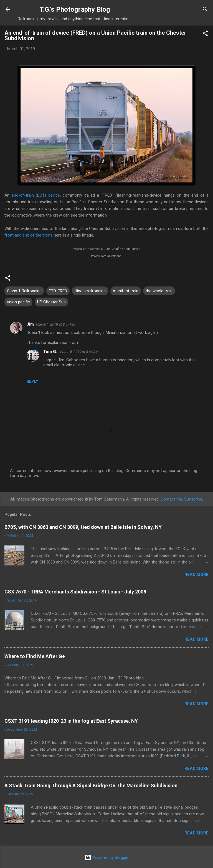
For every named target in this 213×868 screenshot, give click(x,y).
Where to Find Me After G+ (35, 656)
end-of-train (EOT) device (36, 195)
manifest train (126, 291)
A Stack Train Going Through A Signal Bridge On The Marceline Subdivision (91, 785)
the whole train (159, 291)
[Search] (205, 10)
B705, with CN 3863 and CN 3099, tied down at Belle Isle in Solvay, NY (83, 527)
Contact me (171, 499)
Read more (196, 575)
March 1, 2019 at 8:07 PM (56, 324)
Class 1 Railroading (24, 291)
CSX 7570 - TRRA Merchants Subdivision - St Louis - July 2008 (75, 592)
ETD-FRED (58, 291)
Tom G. (50, 352)
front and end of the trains (29, 235)
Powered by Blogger (107, 857)
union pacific (18, 302)
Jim (30, 324)
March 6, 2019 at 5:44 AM (79, 352)
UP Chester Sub (51, 302)
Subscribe (193, 499)
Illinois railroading (90, 291)
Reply (32, 381)
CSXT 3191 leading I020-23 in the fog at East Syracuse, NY (71, 721)
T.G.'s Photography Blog (75, 9)
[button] (205, 34)
